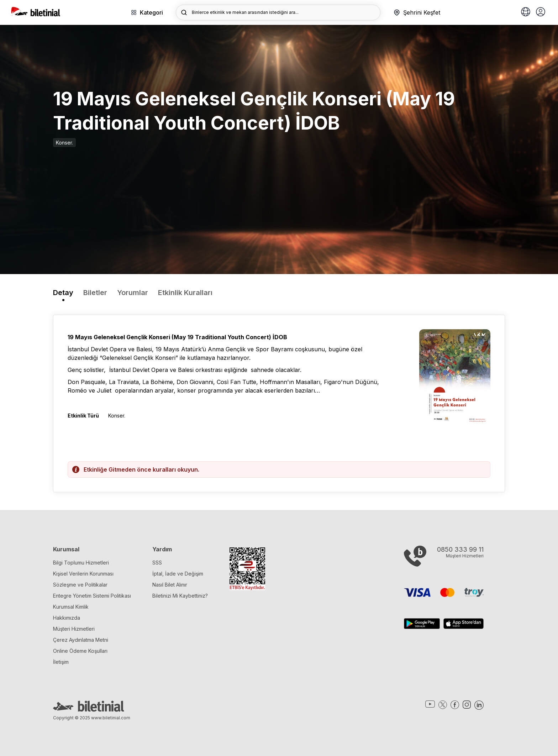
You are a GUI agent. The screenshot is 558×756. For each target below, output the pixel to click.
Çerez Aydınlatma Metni (81, 640)
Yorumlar (133, 293)
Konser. (64, 143)
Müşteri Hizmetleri (74, 629)
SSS (157, 563)
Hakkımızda (67, 618)
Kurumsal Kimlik (71, 607)
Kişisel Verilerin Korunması (83, 574)
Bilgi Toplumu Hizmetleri (81, 563)
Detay (63, 293)
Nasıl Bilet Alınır (170, 585)
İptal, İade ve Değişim (178, 574)
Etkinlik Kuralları (185, 293)
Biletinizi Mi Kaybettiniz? (180, 596)
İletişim (61, 662)
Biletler (95, 293)
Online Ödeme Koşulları (80, 651)
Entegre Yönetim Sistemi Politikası (92, 596)
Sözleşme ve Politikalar (80, 585)
